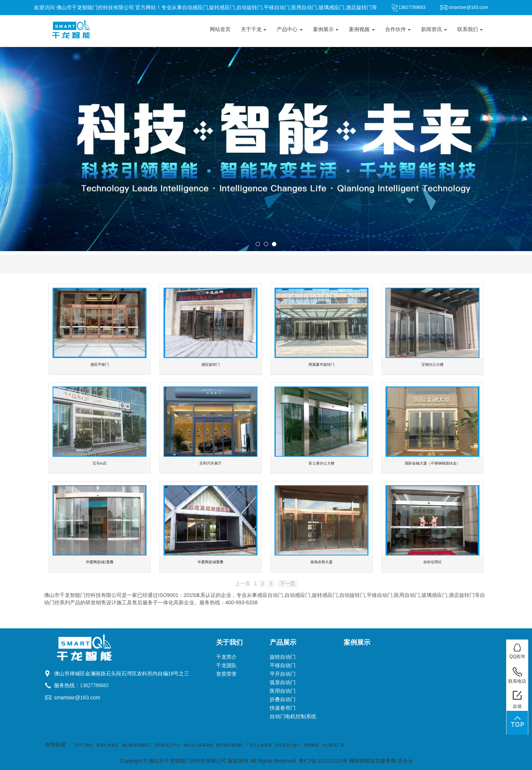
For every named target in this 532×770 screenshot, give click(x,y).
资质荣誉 (226, 674)
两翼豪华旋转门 (321, 364)
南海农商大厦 (321, 562)
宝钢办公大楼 (432, 364)
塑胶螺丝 (312, 745)
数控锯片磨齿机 (229, 745)
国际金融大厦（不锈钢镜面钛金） (432, 463)
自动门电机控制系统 (293, 717)
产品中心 (290, 29)
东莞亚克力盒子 (288, 745)
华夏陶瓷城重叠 (211, 562)
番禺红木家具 (107, 745)
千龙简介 (226, 657)
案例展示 (326, 29)
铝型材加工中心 (167, 745)
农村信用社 (432, 562)
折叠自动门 (283, 700)
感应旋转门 (211, 364)
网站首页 (220, 29)
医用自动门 (283, 691)
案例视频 (362, 29)
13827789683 (94, 685)
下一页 (287, 584)
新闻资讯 (434, 29)
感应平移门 (100, 364)
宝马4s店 (100, 463)
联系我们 (470, 29)
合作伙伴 (398, 29)
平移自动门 (283, 666)
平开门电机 (84, 745)
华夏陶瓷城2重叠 (100, 562)
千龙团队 (226, 666)
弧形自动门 (283, 683)
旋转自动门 (283, 657)
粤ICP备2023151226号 (323, 761)
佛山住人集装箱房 (198, 745)
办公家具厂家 (333, 745)
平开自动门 (283, 674)
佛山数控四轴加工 (137, 745)
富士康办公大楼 (321, 463)
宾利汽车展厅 (211, 463)
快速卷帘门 (283, 708)
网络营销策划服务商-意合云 (381, 761)
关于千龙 (254, 29)
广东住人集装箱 (259, 745)
